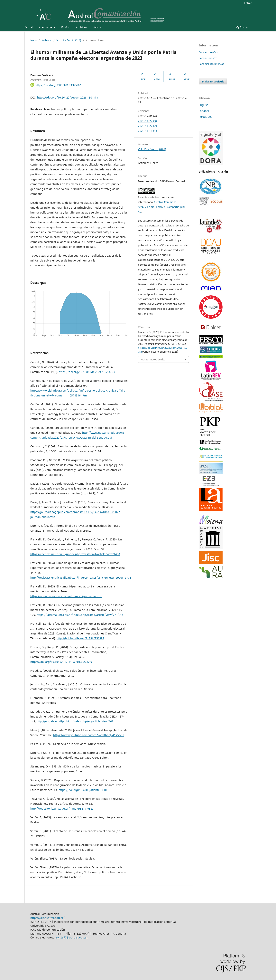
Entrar (248, 3)
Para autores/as (208, 58)
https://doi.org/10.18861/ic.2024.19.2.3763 (87, 372)
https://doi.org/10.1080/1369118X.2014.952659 (61, 662)
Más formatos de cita (153, 359)
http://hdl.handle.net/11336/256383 (80, 638)
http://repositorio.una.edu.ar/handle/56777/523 (62, 809)
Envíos (65, 27)
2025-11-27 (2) (147, 126)
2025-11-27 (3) (147, 121)
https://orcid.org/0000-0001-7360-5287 (58, 85)
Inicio (33, 40)
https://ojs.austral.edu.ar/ (47, 918)
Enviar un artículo (213, 81)
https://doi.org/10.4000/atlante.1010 (83, 790)
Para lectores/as (208, 52)
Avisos (97, 27)
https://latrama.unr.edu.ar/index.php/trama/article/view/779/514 (80, 615)
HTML (157, 79)
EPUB (172, 79)
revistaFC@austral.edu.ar (71, 937)
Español (204, 111)
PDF (143, 79)
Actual (29, 27)
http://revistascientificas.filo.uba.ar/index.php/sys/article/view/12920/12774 (81, 578)
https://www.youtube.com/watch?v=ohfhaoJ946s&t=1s (89, 735)
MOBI (187, 79)
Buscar (243, 27)
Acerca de (46, 27)
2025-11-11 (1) (147, 131)
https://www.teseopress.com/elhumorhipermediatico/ (66, 596)
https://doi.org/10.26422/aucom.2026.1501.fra (68, 97)
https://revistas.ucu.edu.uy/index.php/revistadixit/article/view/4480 (75, 554)
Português (205, 117)
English (204, 105)
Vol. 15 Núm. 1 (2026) (69, 40)
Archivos (82, 27)
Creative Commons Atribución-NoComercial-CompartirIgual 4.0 (161, 207)
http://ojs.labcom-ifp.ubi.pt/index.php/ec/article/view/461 (75, 721)
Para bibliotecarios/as (211, 64)
